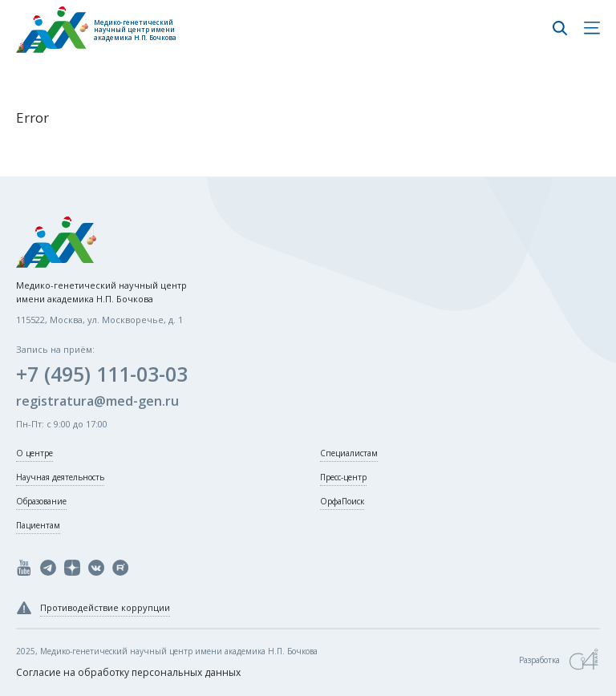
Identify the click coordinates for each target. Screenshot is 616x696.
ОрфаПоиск (342, 501)
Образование (41, 501)
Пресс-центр (343, 477)
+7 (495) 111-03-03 (102, 374)
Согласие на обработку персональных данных (128, 672)
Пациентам (38, 525)
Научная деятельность (60, 477)
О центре (34, 453)
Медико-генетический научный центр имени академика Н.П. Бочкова (135, 30)
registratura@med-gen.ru (97, 401)
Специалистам (349, 453)
